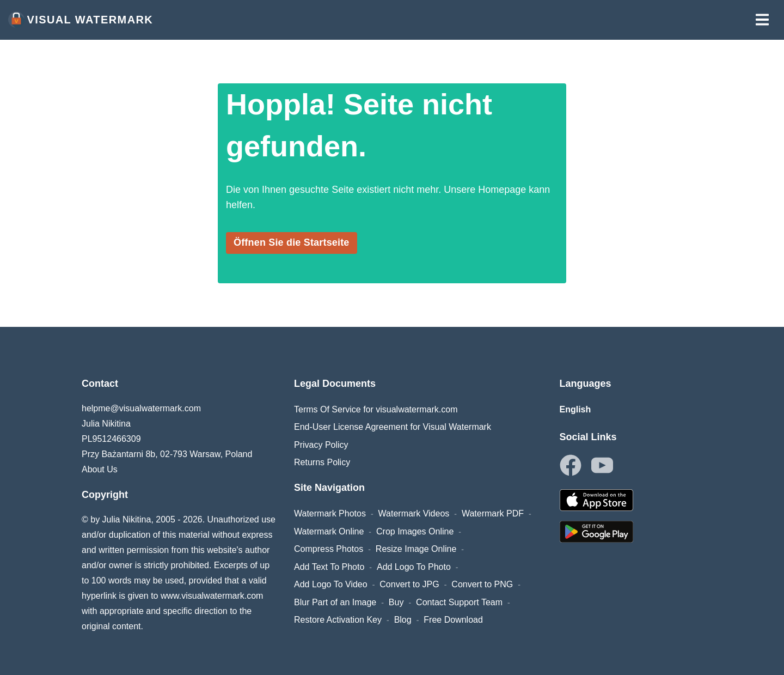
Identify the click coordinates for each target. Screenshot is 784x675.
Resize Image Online (416, 549)
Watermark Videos (414, 513)
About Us (100, 469)
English (575, 409)
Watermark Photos (330, 513)
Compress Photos (329, 549)
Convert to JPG (409, 584)
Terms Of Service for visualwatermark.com (376, 409)
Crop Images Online (415, 531)
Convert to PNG (482, 584)
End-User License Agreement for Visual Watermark (393, 427)
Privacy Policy (321, 445)
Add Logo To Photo (414, 567)
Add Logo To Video (331, 584)
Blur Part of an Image (335, 602)
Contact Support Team (459, 602)
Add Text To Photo (329, 567)
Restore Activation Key (338, 620)
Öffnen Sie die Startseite (292, 242)
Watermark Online (329, 531)
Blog (403, 620)
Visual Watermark (81, 20)
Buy (396, 602)
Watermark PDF (493, 513)
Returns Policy (322, 462)
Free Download (453, 620)
